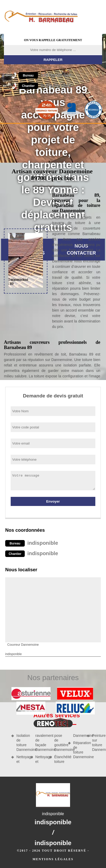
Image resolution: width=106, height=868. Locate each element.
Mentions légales (53, 859)
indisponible (45, 75)
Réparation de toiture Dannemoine (78, 750)
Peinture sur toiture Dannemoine (97, 743)
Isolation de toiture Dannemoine (21, 743)
